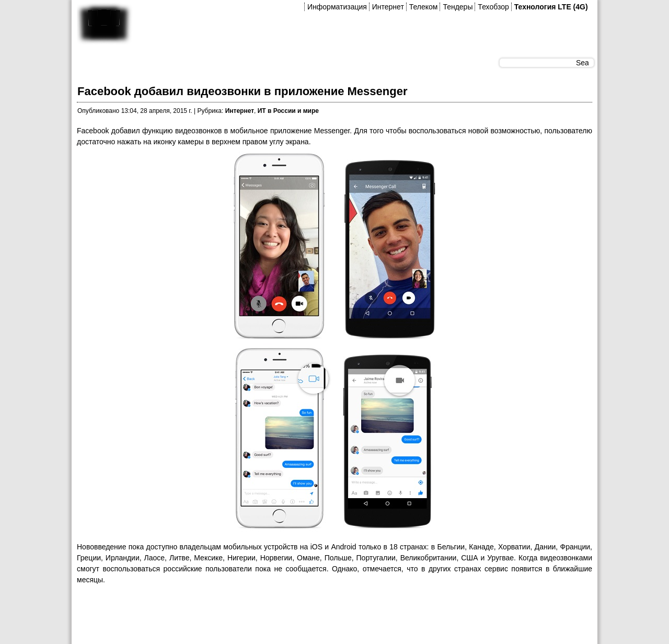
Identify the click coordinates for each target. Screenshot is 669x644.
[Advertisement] (267, 617)
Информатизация (337, 7)
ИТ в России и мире (288, 111)
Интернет (388, 7)
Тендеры (458, 7)
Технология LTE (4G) (551, 7)
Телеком (424, 7)
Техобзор (493, 7)
